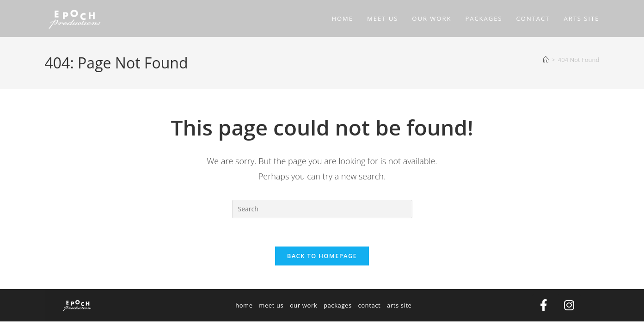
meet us (271, 305)
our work (304, 305)
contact (369, 305)
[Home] (546, 60)
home (244, 305)
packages (338, 305)
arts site (399, 305)
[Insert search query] (322, 209)
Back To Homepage (322, 256)
